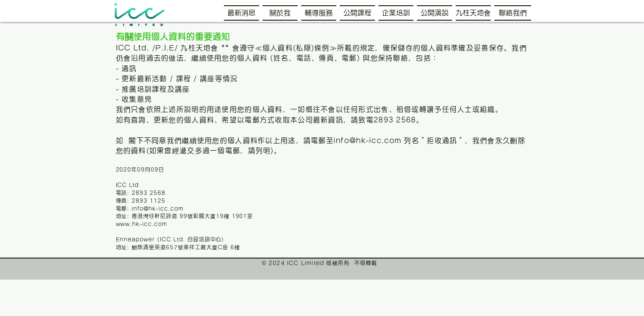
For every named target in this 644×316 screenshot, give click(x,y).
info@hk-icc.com (367, 140)
